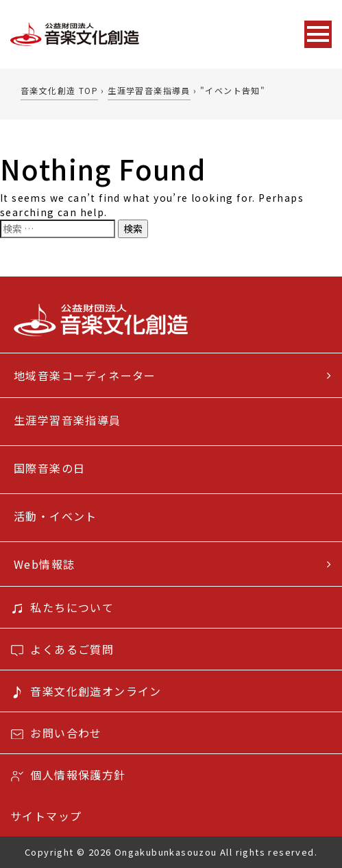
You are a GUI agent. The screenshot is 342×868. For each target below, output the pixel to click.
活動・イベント (56, 516)
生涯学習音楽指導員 (68, 420)
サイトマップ (46, 816)
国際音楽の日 (49, 468)
